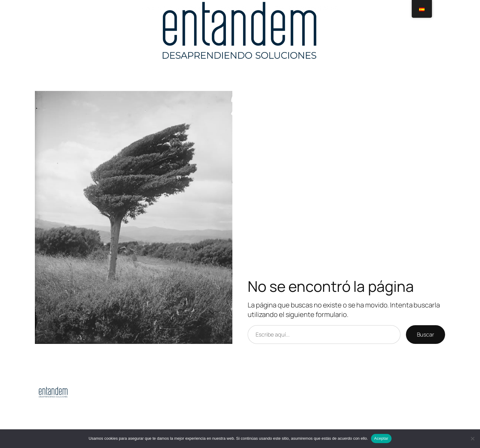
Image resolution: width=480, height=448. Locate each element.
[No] (472, 439)
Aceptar (381, 438)
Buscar (426, 334)
